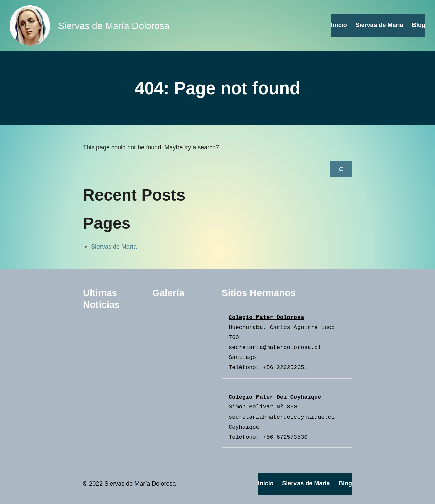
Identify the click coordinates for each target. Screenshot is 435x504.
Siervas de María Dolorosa (114, 26)
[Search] (341, 169)
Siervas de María (114, 247)
